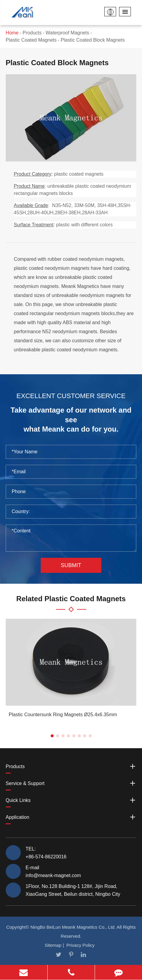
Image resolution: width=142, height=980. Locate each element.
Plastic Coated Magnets (31, 40)
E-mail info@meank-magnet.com (53, 871)
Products (32, 33)
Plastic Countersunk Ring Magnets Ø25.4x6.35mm (63, 715)
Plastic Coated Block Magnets (93, 40)
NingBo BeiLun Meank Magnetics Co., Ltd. (73, 927)
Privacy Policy (80, 945)
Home (12, 33)
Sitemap (53, 945)
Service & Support (71, 783)
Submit (71, 565)
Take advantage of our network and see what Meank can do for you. (71, 420)
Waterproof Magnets (67, 33)
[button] (52, 736)
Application (71, 817)
